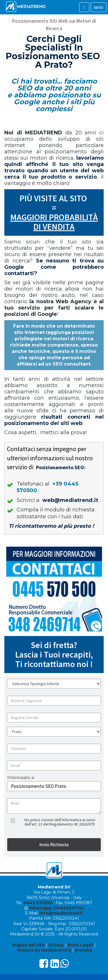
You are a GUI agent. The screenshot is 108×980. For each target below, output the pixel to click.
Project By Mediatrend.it (44, 950)
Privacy (56, 945)
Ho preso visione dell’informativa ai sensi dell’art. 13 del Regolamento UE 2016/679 (60, 822)
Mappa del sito (29, 945)
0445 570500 (38, 903)
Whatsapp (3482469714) (56, 908)
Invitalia (83, 950)
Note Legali (80, 945)
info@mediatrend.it (61, 913)
